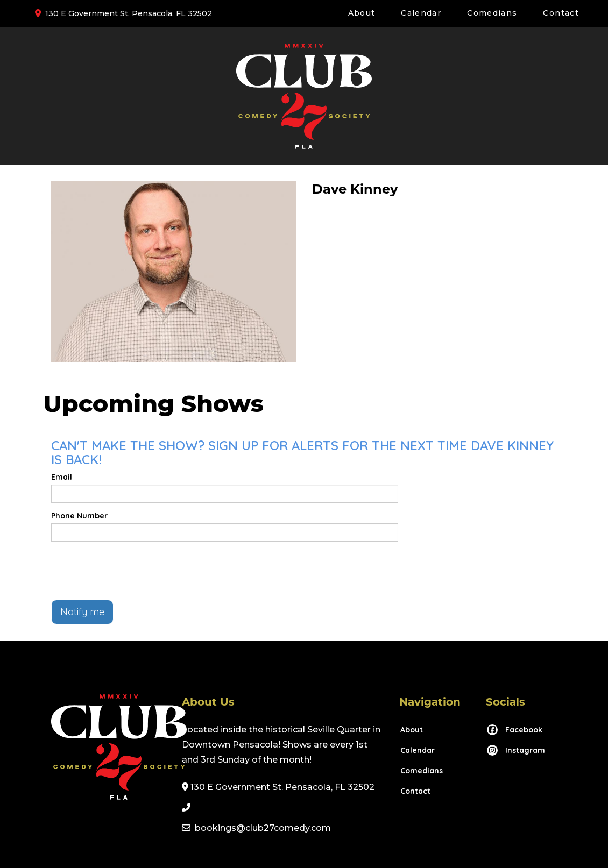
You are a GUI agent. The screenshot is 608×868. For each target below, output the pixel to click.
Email (62, 477)
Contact (561, 13)
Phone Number (79, 516)
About (362, 13)
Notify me (82, 612)
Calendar (421, 13)
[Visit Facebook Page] (514, 730)
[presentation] (133, 571)
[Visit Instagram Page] (515, 750)
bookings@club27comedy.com (263, 828)
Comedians (492, 13)
